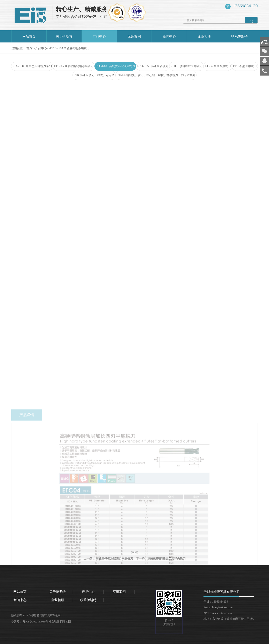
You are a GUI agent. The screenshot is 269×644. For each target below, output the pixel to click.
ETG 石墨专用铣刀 (245, 66)
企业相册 (204, 36)
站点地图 (54, 622)
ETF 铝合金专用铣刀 (218, 66)
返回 (251, 101)
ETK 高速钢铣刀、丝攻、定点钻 (94, 75)
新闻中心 (169, 36)
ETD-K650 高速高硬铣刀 (153, 66)
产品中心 (99, 36)
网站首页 (29, 36)
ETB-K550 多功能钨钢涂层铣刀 (74, 66)
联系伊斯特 (239, 36)
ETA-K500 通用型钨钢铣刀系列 (32, 66)
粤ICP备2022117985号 (36, 622)
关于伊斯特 (64, 36)
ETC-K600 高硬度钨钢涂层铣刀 (70, 48)
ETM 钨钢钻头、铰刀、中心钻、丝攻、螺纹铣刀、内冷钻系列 (156, 75)
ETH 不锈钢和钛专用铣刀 (187, 66)
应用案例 (134, 36)
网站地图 (66, 622)
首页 (29, 48)
